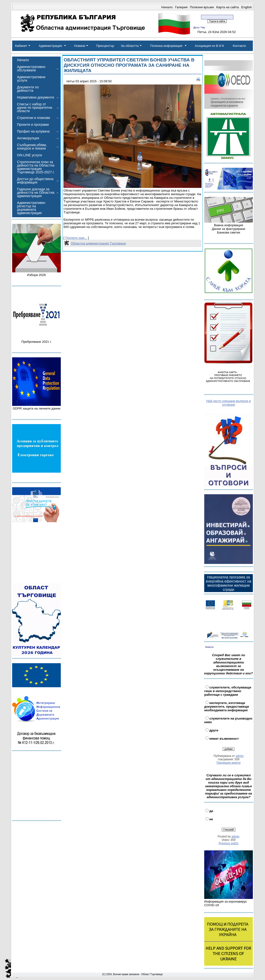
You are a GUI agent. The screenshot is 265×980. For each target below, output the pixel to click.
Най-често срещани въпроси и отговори (228, 403)
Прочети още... (76, 238)
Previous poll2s (228, 843)
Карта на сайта (228, 7)
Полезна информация (166, 46)
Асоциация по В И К (209, 46)
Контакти (239, 46)
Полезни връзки (202, 7)
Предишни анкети (229, 763)
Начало (167, 7)
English (247, 7)
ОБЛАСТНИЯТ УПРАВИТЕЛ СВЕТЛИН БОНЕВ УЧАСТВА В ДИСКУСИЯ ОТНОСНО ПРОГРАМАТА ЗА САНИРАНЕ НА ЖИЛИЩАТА (129, 65)
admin (240, 756)
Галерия (181, 7)
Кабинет (21, 46)
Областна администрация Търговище (98, 243)
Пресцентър (105, 46)
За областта (130, 46)
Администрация (50, 46)
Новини (80, 46)
